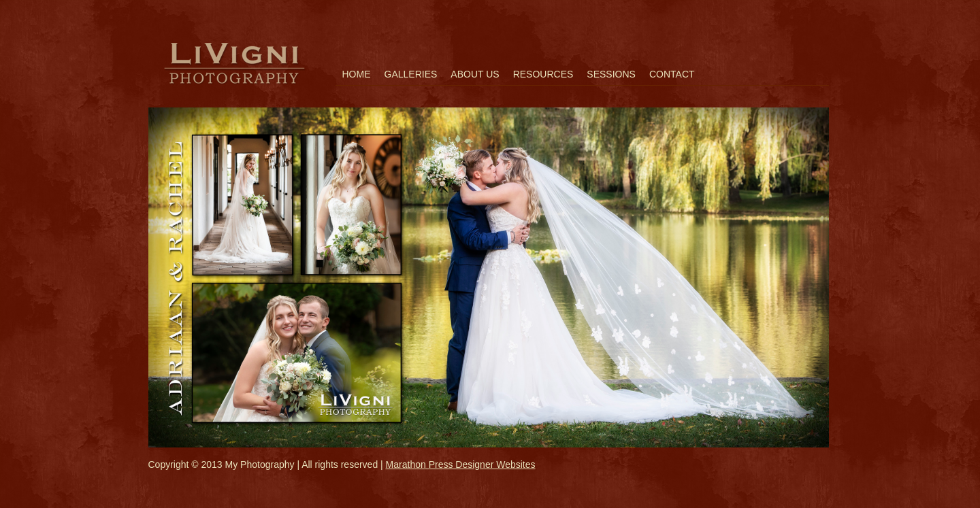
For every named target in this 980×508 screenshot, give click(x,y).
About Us (475, 74)
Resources (543, 74)
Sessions (611, 74)
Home (357, 74)
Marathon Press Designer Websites (461, 464)
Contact (672, 74)
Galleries (411, 74)
